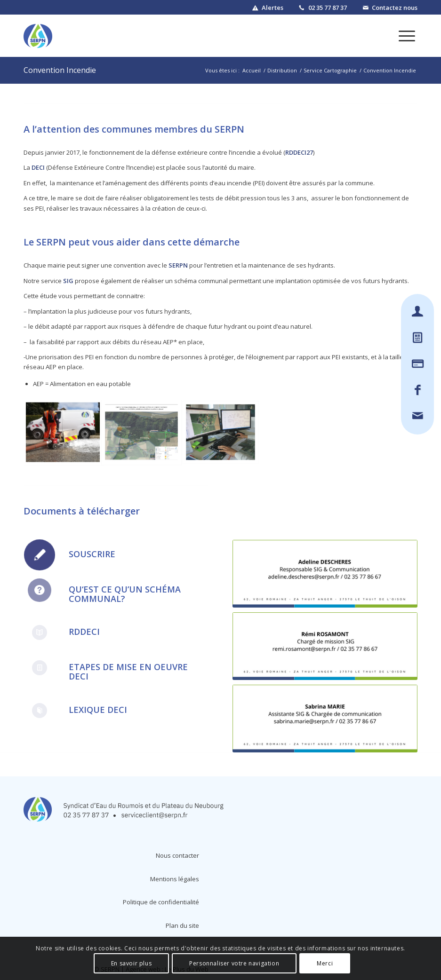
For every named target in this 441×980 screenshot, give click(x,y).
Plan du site (182, 925)
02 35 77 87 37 (328, 8)
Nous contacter (177, 855)
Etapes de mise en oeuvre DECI (128, 672)
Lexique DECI (98, 710)
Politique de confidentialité (161, 902)
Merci (325, 963)
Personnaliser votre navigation (234, 963)
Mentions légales (175, 879)
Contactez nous (395, 8)
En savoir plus (131, 963)
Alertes (273, 8)
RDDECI (84, 632)
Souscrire (92, 554)
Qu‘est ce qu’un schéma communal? (125, 594)
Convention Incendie (60, 70)
